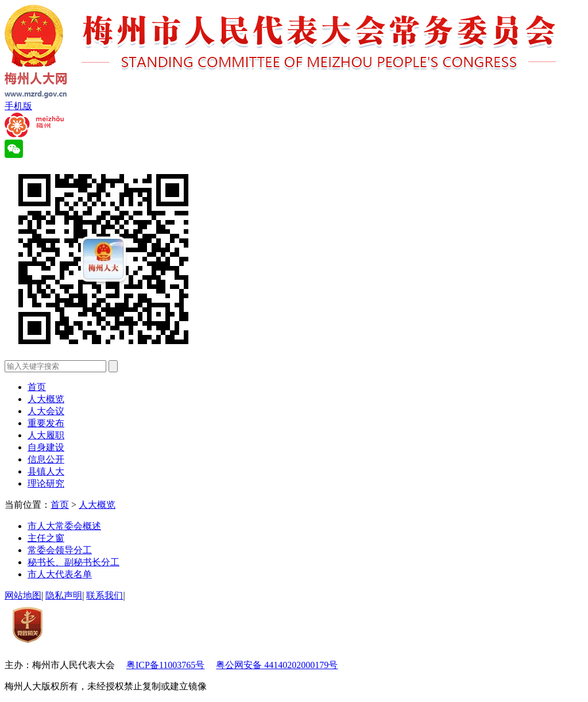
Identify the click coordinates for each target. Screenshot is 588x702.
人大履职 (46, 435)
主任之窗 (46, 538)
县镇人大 (46, 471)
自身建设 (46, 447)
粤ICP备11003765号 (165, 665)
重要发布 (46, 423)
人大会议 (46, 411)
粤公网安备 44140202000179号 (277, 665)
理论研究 (46, 483)
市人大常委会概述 (64, 526)
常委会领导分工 (60, 550)
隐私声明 (64, 595)
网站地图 (23, 595)
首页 (37, 387)
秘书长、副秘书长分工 (73, 562)
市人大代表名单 (60, 574)
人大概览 (46, 399)
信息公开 (46, 459)
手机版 (18, 106)
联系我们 (105, 595)
